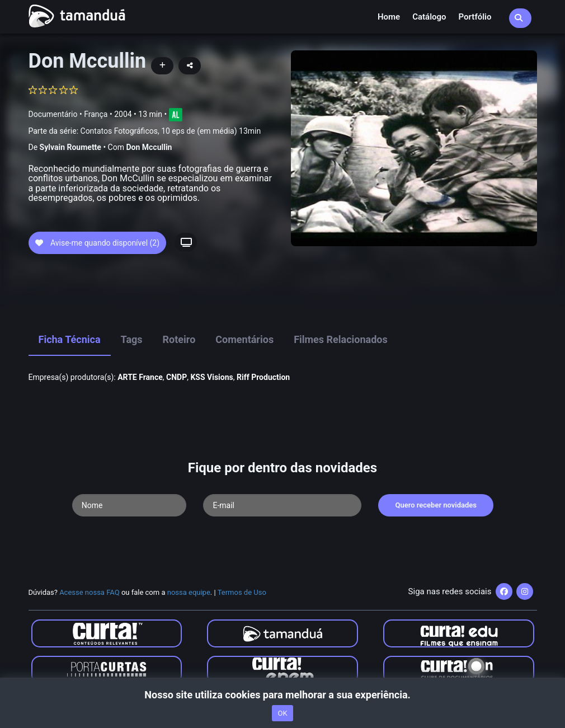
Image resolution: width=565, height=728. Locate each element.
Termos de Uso (242, 592)
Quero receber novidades (436, 505)
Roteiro (179, 339)
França (96, 114)
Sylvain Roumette (70, 147)
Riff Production (263, 377)
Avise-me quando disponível (98, 243)
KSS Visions (211, 377)
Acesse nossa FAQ (90, 592)
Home (389, 17)
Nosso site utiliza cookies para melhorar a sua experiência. (282, 695)
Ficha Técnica (70, 339)
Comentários (244, 339)
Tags (132, 339)
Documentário (53, 114)
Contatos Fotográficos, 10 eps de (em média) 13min (171, 131)
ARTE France (140, 377)
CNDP (176, 377)
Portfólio (475, 17)
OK (282, 713)
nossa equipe (189, 592)
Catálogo (429, 17)
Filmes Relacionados (341, 339)
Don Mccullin (149, 147)
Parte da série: (145, 131)
